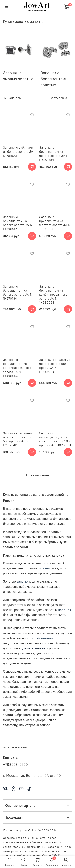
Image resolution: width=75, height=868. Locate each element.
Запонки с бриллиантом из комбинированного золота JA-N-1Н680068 (53, 294)
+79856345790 (15, 765)
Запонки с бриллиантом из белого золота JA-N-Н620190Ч (18, 223)
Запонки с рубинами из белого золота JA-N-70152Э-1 (19, 151)
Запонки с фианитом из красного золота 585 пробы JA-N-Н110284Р (18, 439)
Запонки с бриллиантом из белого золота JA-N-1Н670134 (18, 292)
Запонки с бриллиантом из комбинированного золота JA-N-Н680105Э (17, 368)
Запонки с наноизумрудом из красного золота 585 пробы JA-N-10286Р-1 (55, 439)
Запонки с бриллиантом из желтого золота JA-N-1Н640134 (55, 223)
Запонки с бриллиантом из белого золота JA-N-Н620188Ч (54, 154)
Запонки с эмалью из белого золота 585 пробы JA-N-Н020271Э (55, 366)
